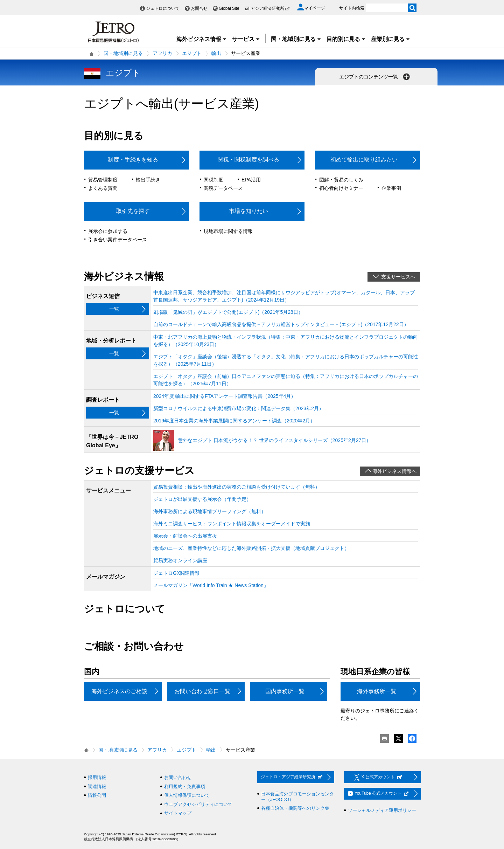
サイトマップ (178, 813)
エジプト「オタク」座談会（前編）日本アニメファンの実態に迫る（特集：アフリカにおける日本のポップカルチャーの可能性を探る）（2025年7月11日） (286, 380)
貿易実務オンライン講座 (180, 560)
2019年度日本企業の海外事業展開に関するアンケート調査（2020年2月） (234, 421)
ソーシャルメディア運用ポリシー (382, 810)
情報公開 (97, 795)
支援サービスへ (398, 277)
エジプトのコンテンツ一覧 (375, 77)
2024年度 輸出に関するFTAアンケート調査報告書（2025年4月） (225, 396)
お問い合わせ (178, 777)
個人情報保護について (187, 795)
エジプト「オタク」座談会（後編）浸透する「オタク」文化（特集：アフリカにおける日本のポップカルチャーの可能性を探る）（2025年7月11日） (286, 360)
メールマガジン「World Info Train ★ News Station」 (211, 585)
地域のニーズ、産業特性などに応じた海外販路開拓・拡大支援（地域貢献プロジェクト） (251, 548)
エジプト (192, 53)
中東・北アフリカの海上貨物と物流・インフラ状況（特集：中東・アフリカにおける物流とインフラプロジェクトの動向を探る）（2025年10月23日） (286, 341)
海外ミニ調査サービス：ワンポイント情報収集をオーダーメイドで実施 (232, 524)
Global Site (229, 8)
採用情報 (97, 777)
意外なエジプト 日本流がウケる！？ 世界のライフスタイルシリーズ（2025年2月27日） (274, 440)
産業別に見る (391, 39)
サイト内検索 (352, 8)
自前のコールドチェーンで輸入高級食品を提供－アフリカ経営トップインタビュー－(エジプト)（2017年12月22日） (281, 324)
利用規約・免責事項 (185, 786)
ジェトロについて (163, 8)
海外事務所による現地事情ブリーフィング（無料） (210, 511)
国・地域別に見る (296, 39)
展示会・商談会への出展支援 (185, 536)
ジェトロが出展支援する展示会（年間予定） (202, 499)
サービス (246, 39)
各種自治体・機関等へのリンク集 (295, 808)
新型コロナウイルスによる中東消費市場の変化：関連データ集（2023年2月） (239, 408)
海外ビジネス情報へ (394, 471)
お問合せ (199, 8)
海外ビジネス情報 (202, 39)
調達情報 (97, 786)
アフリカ (162, 53)
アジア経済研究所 (270, 8)
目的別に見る (346, 39)
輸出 (216, 53)
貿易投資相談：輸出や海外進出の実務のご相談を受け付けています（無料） (237, 487)
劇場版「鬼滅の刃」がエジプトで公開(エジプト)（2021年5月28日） (228, 312)
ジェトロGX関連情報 (176, 573)
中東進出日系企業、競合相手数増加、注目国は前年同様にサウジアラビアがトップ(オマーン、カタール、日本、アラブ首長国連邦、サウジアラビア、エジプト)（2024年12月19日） (284, 296)
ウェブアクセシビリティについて (198, 804)
